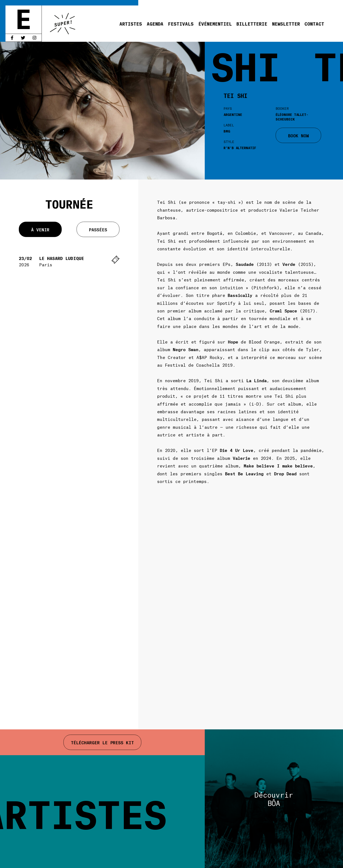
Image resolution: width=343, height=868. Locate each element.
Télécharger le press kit (102, 742)
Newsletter (286, 24)
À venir (40, 229)
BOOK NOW (298, 135)
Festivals (181, 24)
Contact (314, 24)
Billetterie (252, 24)
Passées (98, 229)
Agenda (155, 24)
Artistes (131, 24)
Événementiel (215, 24)
